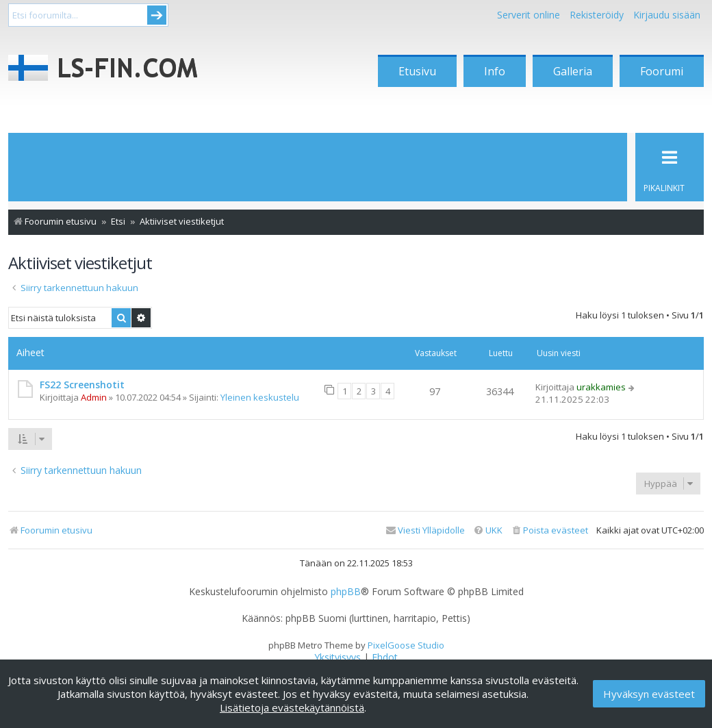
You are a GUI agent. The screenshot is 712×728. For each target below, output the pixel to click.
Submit (157, 15)
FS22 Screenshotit (82, 385)
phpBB (346, 592)
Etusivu (417, 71)
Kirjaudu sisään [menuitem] (667, 15)
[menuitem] (549, 530)
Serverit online (529, 15)
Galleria (573, 71)
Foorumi (662, 71)
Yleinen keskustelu (260, 397)
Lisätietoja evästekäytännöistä (292, 707)
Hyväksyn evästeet (649, 694)
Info (495, 71)
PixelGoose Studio (406, 645)
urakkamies (601, 387)
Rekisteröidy (597, 15)
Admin (94, 397)
